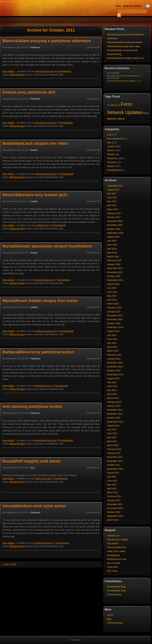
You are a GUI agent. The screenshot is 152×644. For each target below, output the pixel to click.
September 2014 (115, 327)
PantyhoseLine (114, 595)
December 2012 (115, 410)
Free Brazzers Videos (118, 540)
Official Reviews (17, 75)
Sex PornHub (114, 563)
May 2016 (112, 249)
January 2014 (114, 359)
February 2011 (114, 496)
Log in (110, 615)
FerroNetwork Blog (116, 587)
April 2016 (112, 253)
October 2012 (114, 418)
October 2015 (114, 276)
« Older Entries (9, 564)
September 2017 (115, 186)
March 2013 (113, 398)
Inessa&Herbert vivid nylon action (34, 506)
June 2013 (112, 386)
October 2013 (114, 370)
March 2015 (113, 304)
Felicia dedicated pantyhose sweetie (125, 42)
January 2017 (114, 217)
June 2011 (112, 481)
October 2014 (114, 323)
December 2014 (115, 316)
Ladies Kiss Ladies (116, 551)
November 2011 (115, 461)
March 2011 (113, 492)
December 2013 (115, 363)
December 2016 (115, 221)
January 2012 (114, 453)
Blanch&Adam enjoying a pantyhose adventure (47, 41)
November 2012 (115, 414)
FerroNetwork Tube (116, 591)
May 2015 (112, 296)
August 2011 (113, 473)
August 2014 (113, 331)
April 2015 (112, 300)
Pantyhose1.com (43, 386)
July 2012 (112, 429)
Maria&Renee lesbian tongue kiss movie (40, 301)
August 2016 (113, 237)
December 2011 (115, 457)
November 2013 (115, 367)
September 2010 (115, 516)
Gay (109, 143)
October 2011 (114, 465)
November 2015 (115, 272)
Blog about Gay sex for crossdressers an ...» (125, 76)
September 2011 (115, 469)
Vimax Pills (112, 567)
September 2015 (115, 280)
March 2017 (113, 209)
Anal (32, 468)
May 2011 (112, 485)
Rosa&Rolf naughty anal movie (31, 461)
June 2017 (112, 197)
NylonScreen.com (44, 543)
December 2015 (115, 268)
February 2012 (114, 449)
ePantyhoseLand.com (46, 123)
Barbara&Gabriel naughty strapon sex (125, 58)
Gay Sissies (113, 543)
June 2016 (112, 245)
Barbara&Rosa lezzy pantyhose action (38, 352)
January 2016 (114, 264)
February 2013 (114, 402)
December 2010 (115, 504)
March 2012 (113, 445)
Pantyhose (35, 47)
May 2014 (112, 343)
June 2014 (112, 339)
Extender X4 (113, 536)
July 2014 (112, 335)
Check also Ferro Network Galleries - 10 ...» (125, 81)
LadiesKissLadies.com (46, 331)
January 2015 (114, 312)
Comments (115, 623)
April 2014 (112, 347)
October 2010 (114, 512)
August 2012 (113, 426)
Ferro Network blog (14, 2)
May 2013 (112, 390)
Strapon (34, 150)
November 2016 (115, 225)
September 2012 (115, 422)
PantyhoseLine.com (45, 71)
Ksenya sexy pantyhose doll (29, 92)
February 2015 (114, 308)
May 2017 (112, 201)
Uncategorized (114, 170)
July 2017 (112, 194)
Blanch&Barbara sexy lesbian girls (35, 195)
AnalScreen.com (43, 479)
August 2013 (113, 378)
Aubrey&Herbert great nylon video (124, 46)
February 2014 (114, 355)
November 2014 (115, 319)
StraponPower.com (44, 280)
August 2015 (113, 284)
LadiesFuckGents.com (46, 174)
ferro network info (115, 139)
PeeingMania (113, 555)
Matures (111, 150)
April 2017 (112, 205)
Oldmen (111, 154)
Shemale (111, 162)
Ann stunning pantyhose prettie (32, 406)
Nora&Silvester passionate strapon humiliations (47, 246)
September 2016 (115, 233)
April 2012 (112, 441)
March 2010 (113, 520)
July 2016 (112, 241)
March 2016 (113, 257)
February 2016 (114, 260)
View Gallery (8, 71)
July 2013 (112, 382)
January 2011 (114, 500)
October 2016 (114, 229)
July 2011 (112, 477)
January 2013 (114, 406)
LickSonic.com (42, 225)
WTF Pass (112, 571)
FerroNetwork (64, 71)
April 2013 (112, 394)
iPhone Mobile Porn (117, 547)
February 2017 (114, 213)
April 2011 (112, 489)
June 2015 (112, 292)
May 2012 (112, 437)
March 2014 (113, 351)
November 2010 (115, 508)
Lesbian (34, 201)
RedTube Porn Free (117, 559)
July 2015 (112, 288)
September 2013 (115, 375)
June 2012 (112, 433)
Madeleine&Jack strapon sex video (35, 143)
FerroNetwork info (114, 105)
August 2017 (113, 190)
